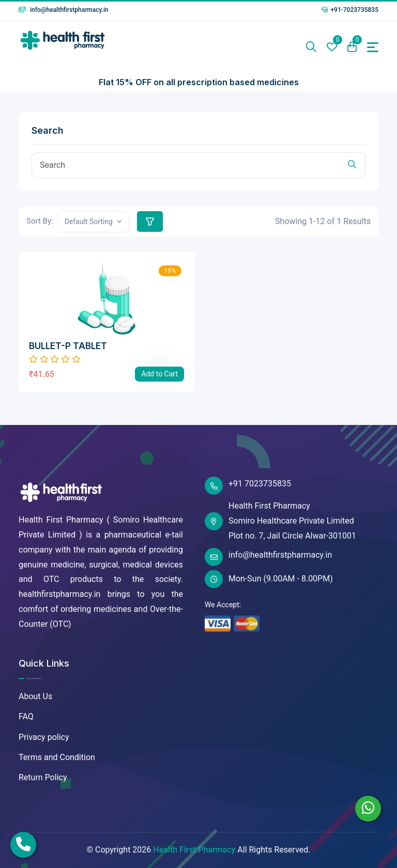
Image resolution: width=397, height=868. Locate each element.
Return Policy (43, 777)
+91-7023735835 (350, 10)
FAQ (26, 716)
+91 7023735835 (248, 486)
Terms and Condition (57, 757)
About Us (35, 696)
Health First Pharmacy (194, 850)
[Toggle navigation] (373, 47)
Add (159, 374)
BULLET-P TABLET (68, 346)
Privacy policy (44, 737)
